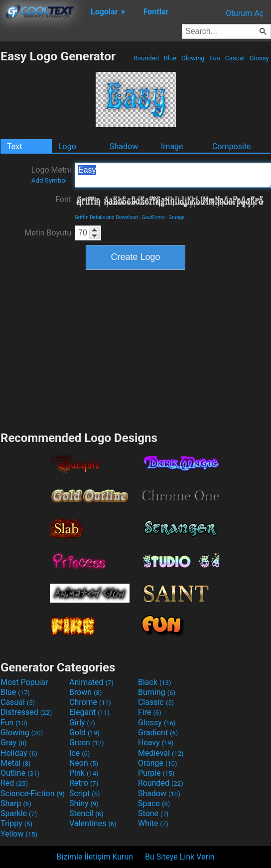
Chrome (90, 702)
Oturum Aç (245, 13)
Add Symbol (49, 180)
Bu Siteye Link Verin (180, 857)
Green (87, 743)
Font (63, 199)
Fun (215, 58)
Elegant (89, 712)
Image (172, 146)
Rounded (146, 58)
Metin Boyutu (48, 233)
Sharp (16, 803)
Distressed (26, 712)
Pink (84, 773)
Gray (13, 743)
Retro (84, 783)
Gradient (158, 733)
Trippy (16, 823)
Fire (150, 712)
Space (154, 803)
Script (85, 793)
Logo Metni (51, 175)
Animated (91, 682)
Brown (85, 692)
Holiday (19, 753)
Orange (158, 763)
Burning (157, 692)
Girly (82, 723)
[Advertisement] (135, 349)
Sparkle (19, 813)
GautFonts (153, 217)
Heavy (156, 743)
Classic (156, 702)
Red (14, 783)
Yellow (19, 834)
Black (155, 682)
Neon (84, 763)
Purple (156, 773)
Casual (235, 58)
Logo (67, 146)
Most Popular (24, 682)
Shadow (124, 146)
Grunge (176, 217)
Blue (170, 58)
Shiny (84, 803)
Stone (153, 813)
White (153, 823)
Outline (20, 773)
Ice (79, 753)
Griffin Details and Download (106, 217)
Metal (16, 763)
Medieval (161, 753)
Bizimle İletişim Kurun (95, 857)
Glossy (259, 58)
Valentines (93, 823)
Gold (84, 733)
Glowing (193, 58)
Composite (232, 146)
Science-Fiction (33, 793)
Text (14, 146)
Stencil (86, 813)
